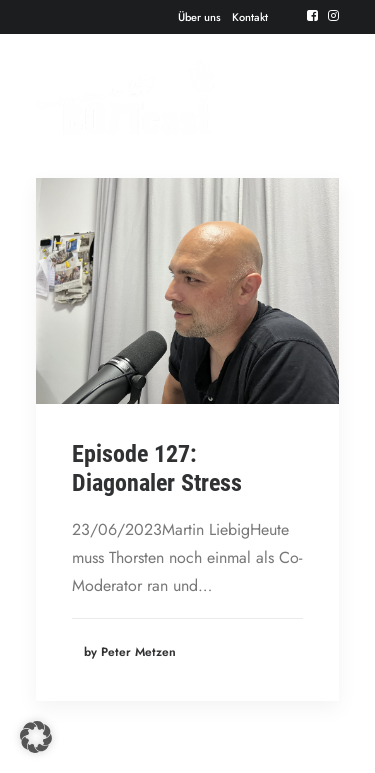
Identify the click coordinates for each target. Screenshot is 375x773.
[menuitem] (199, 17)
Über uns (199, 17)
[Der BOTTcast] (125, 98)
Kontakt (250, 17)
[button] (312, 15)
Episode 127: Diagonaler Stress (157, 468)
